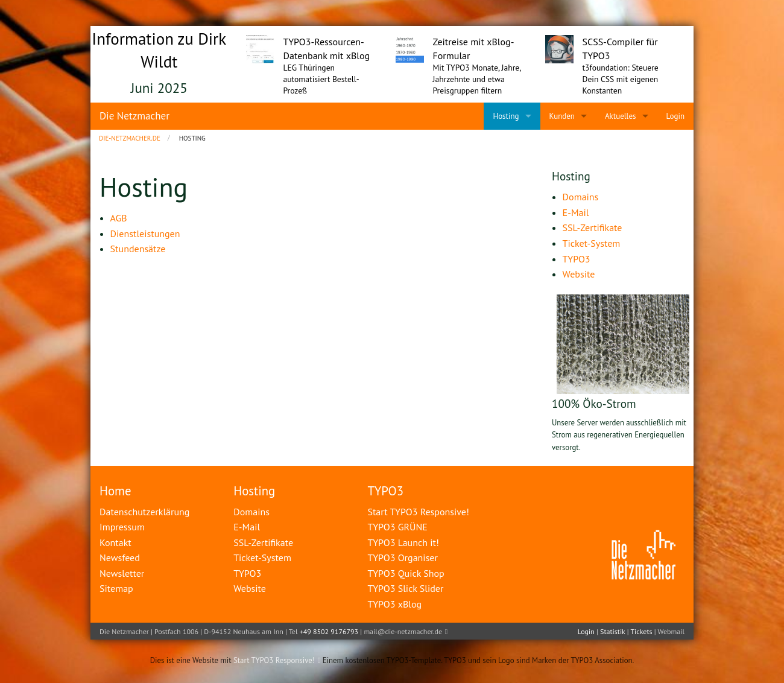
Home (115, 491)
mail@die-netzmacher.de (403, 631)
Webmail (671, 631)
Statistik (612, 631)
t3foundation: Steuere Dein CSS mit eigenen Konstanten (621, 79)
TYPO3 (385, 491)
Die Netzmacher (134, 116)
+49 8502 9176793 (329, 631)
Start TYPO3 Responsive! (274, 660)
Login (586, 631)
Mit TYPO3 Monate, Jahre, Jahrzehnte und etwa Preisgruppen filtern (477, 79)
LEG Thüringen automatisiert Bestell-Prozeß (321, 79)
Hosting (254, 491)
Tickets (641, 631)
